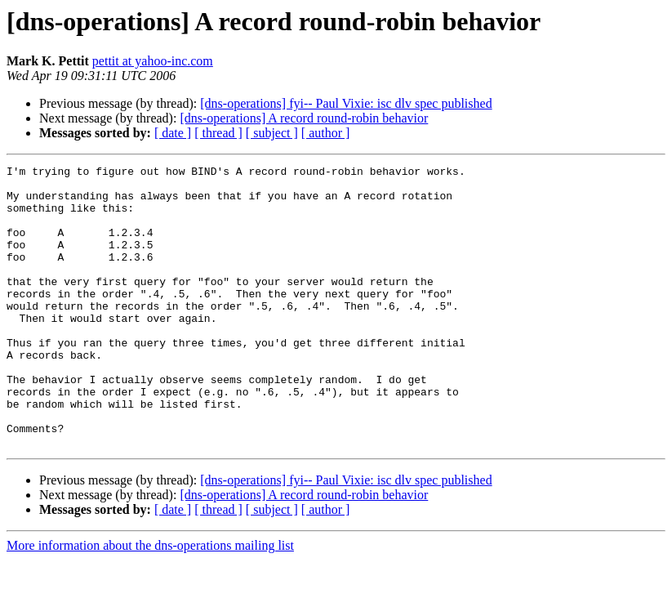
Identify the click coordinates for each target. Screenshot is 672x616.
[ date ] (173, 133)
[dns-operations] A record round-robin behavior (304, 118)
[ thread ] (218, 133)
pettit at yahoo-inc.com (153, 61)
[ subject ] (272, 133)
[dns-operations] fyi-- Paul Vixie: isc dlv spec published (346, 103)
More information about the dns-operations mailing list (150, 602)
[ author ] (326, 133)
